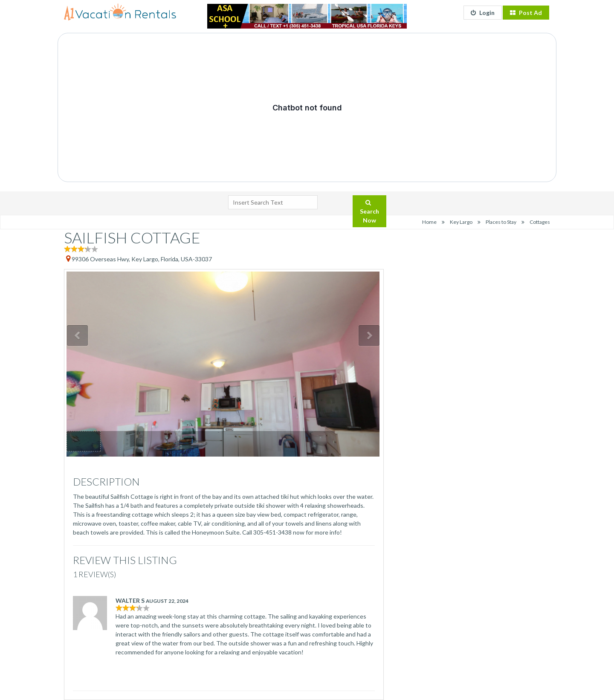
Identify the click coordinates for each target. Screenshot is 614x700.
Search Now (369, 212)
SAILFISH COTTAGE (132, 237)
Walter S (130, 600)
